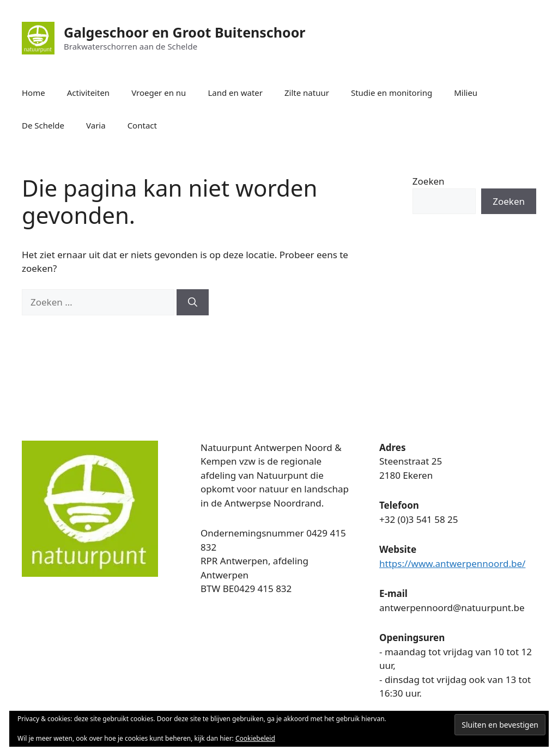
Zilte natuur (307, 93)
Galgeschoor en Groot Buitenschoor (184, 32)
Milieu (466, 93)
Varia (96, 125)
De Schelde (43, 125)
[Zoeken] (193, 302)
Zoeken (429, 181)
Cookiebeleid (255, 738)
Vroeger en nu (159, 93)
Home (34, 93)
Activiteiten (88, 93)
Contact (142, 125)
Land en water (235, 93)
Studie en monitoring (392, 93)
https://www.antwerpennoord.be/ (452, 563)
